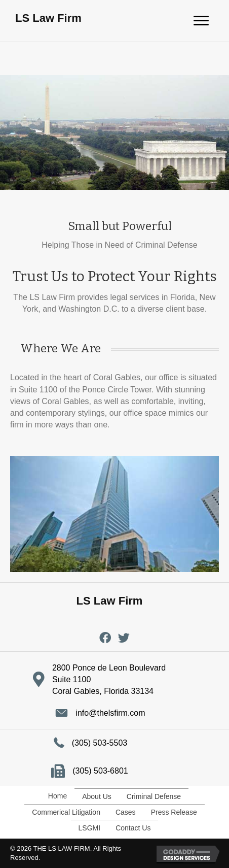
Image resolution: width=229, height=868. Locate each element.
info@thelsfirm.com (110, 713)
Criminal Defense (154, 796)
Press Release (174, 812)
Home (58, 796)
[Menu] (201, 21)
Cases (126, 812)
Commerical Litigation (66, 812)
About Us (97, 796)
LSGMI (90, 828)
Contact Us (133, 828)
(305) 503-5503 (100, 743)
